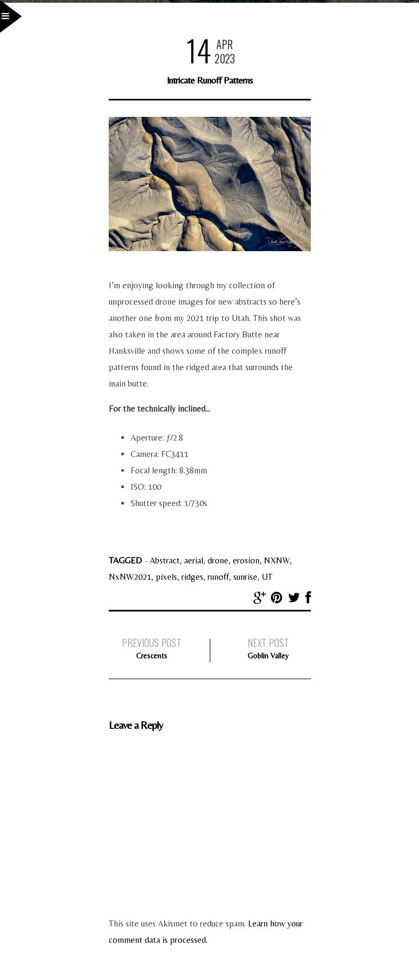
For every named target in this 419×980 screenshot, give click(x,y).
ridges (192, 577)
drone (218, 560)
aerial (194, 560)
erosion (246, 560)
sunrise (245, 577)
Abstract (165, 560)
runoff (218, 577)
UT (267, 577)
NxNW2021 (130, 577)
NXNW (277, 560)
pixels (166, 577)
